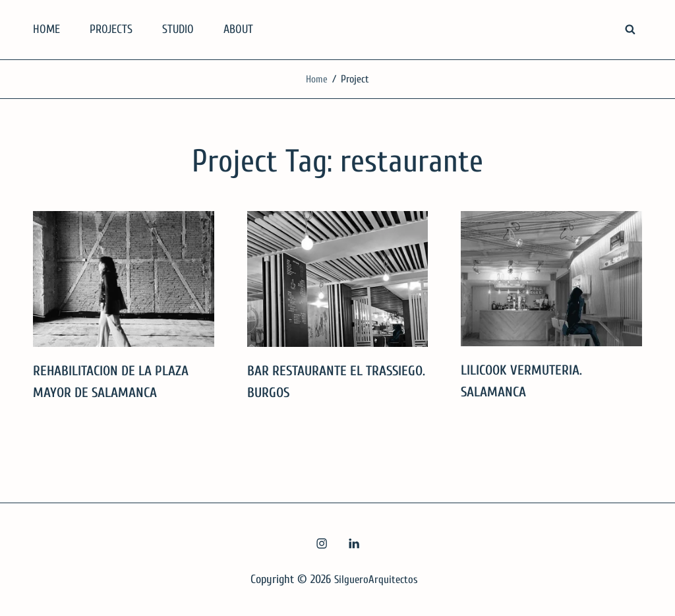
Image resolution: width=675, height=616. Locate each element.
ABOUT (238, 29)
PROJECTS (111, 29)
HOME (46, 29)
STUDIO (178, 29)
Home (317, 79)
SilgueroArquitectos (376, 579)
